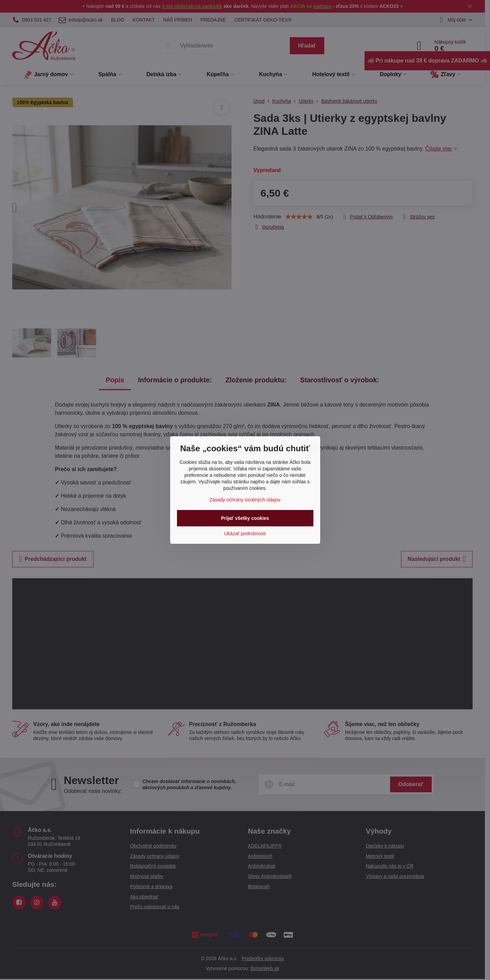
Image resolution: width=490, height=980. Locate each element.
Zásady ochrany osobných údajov (245, 500)
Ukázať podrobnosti (245, 534)
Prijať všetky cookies (245, 518)
